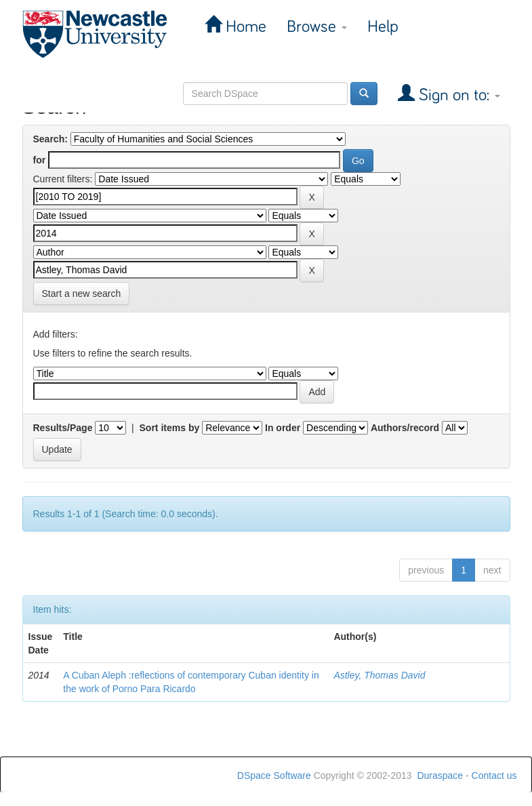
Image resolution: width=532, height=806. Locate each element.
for (40, 160)
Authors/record (405, 428)
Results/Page (63, 428)
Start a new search (82, 294)
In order (283, 428)
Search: (50, 139)
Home (244, 27)
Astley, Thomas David (379, 675)
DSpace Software (274, 775)
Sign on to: (457, 95)
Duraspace (440, 775)
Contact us (494, 775)
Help (383, 27)
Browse (317, 27)
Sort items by (170, 428)
